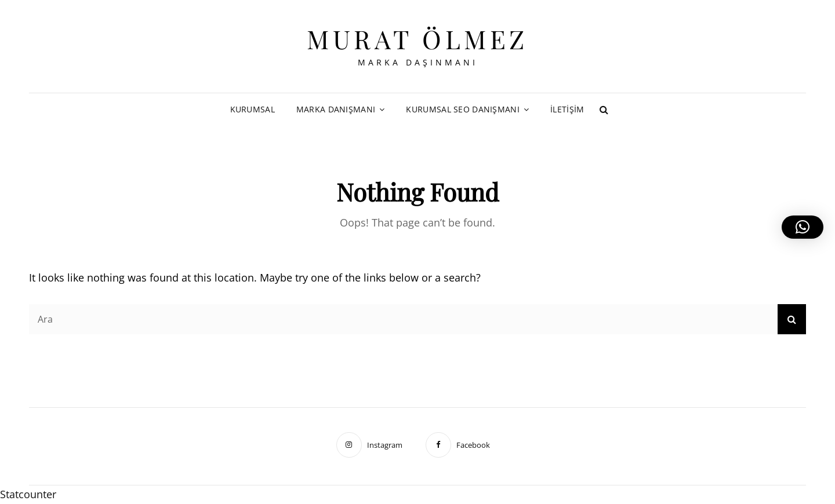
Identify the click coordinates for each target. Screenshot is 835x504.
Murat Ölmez (418, 39)
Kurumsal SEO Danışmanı (462, 109)
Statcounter (28, 494)
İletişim (567, 109)
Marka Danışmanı (336, 109)
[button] (803, 227)
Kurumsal (253, 109)
